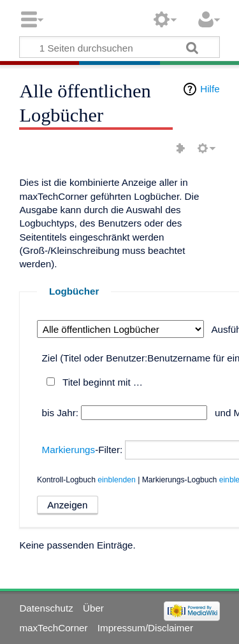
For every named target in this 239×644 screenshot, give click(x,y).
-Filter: (83, 450)
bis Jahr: (60, 413)
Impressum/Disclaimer (145, 628)
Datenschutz (46, 608)
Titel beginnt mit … (103, 382)
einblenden (117, 480)
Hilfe (210, 89)
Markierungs (69, 450)
